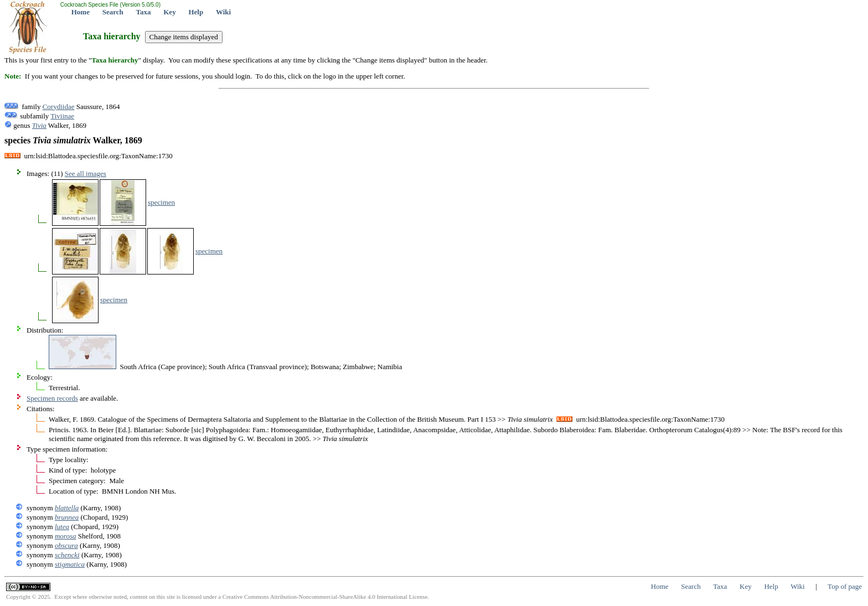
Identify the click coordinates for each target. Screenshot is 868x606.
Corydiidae (59, 107)
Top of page (845, 586)
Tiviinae (62, 116)
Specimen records (52, 398)
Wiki (223, 12)
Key (169, 12)
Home (81, 12)
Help (196, 12)
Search (113, 12)
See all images (86, 173)
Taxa (144, 12)
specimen (161, 202)
